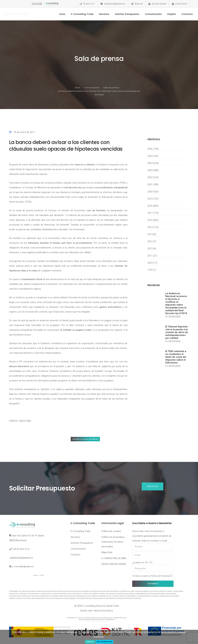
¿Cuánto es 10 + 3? (142, 563)
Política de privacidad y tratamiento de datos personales (113, 543)
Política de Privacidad (161, 577)
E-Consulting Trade (77, 14)
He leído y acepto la (152, 577)
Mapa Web (107, 553)
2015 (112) (153, 227)
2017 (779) (153, 213)
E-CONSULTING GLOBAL (114, 559)
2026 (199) (153, 149)
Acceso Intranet (159, 4)
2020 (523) (153, 192)
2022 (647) (153, 177)
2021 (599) (153, 184)
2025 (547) (153, 156)
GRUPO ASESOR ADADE (114, 565)
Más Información (105, 642)
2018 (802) (153, 206)
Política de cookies (111, 532)
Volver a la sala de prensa (89, 439)
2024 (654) (153, 163)
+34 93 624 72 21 (21, 550)
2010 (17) (152, 263)
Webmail (139, 4)
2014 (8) (152, 234)
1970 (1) (152, 270)
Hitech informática (103, 611)
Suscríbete (153, 584)
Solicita (152, 487)
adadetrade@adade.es (115, 4)
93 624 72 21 (89, 4)
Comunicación (148, 14)
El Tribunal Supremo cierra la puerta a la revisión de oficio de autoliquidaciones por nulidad (177, 333)
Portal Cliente (181, 4)
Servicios (99, 14)
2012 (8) (152, 249)
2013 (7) (152, 241)
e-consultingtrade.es (23, 567)
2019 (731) (153, 199)
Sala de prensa (111, 88)
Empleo (166, 14)
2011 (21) (152, 256)
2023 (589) (153, 170)
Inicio (57, 14)
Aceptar (88, 642)
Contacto (182, 14)
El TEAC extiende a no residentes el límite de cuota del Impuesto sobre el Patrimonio (176, 358)
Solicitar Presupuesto (122, 14)
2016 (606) (153, 220)
